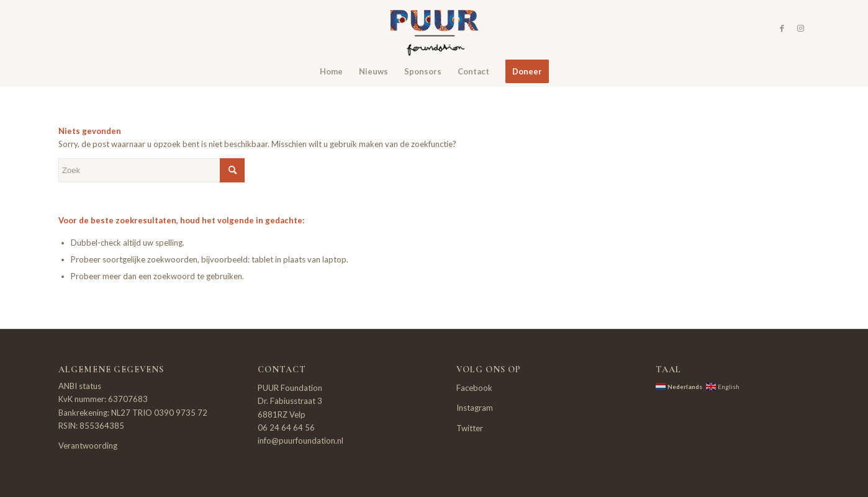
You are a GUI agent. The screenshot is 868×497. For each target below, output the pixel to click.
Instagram (475, 408)
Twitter (470, 428)
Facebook (474, 388)
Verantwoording (88, 446)
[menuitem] (331, 71)
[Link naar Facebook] (782, 28)
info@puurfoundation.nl (301, 441)
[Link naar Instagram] (800, 28)
